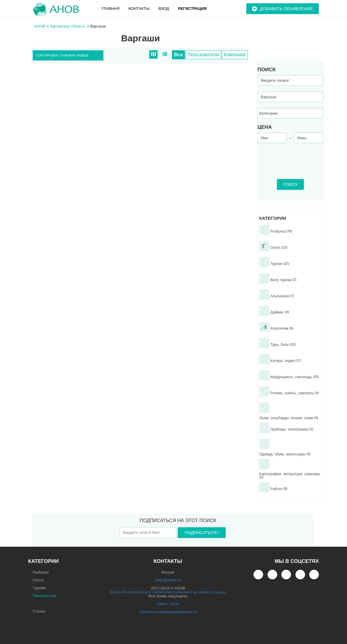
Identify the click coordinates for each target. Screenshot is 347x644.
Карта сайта (168, 604)
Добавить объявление (286, 9)
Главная (111, 9)
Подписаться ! (202, 533)
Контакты (139, 9)
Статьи (39, 611)
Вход (164, 9)
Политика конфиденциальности (168, 612)
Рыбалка (41, 572)
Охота (38, 580)
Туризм (39, 588)
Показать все (44, 596)
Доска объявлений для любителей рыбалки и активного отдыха (168, 592)
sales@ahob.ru (168, 580)
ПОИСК (290, 184)
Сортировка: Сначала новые (70, 55)
